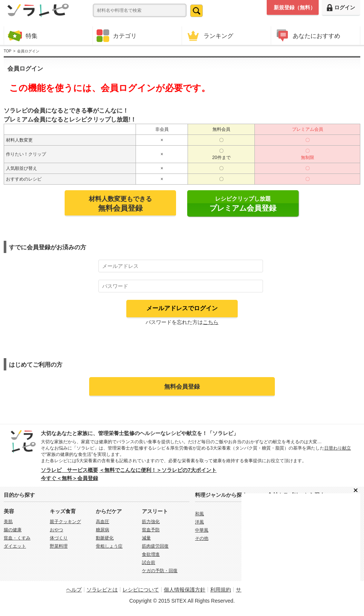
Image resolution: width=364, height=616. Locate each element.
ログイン (341, 8)
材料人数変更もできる (120, 204)
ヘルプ (74, 590)
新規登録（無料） (295, 7)
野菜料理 (59, 546)
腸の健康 (13, 530)
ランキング (209, 35)
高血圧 (103, 522)
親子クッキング (65, 522)
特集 (23, 35)
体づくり (59, 538)
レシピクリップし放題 (243, 204)
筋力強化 (151, 522)
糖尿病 (103, 530)
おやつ (56, 530)
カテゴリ (117, 36)
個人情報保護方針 (185, 590)
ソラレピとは (102, 590)
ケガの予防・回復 (160, 571)
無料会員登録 (182, 386)
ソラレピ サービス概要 (69, 470)
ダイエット (15, 546)
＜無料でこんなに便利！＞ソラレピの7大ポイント (158, 470)
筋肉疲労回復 (155, 546)
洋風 (199, 522)
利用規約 (221, 590)
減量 (146, 538)
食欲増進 (151, 554)
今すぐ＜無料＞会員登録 (69, 478)
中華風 (202, 530)
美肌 (8, 522)
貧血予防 (151, 530)
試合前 (149, 562)
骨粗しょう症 (109, 546)
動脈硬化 (105, 538)
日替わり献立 (338, 448)
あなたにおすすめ (308, 35)
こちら (211, 322)
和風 (199, 514)
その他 (202, 538)
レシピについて (141, 590)
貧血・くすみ (17, 538)
